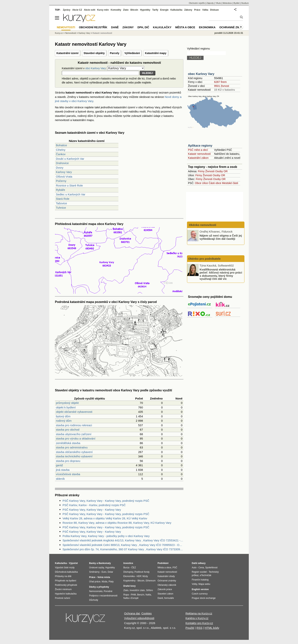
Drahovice (62, 163)
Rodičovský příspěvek (66, 585)
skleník (60, 479)
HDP (139, 576)
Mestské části (230, 183)
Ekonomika (207, 27)
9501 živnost (222, 86)
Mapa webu (204, 584)
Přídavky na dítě (63, 576)
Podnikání (163, 563)
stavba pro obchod (68, 430)
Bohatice (61, 145)
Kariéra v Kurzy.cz (197, 618)
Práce (197, 10)
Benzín (141, 595)
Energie (164, 10)
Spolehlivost (211, 568)
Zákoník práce (165, 589)
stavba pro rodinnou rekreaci (74, 425)
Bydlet (237, 3)
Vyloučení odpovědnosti (139, 618)
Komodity (116, 10)
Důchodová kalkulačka (66, 572)
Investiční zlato (137, 590)
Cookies (147, 613)
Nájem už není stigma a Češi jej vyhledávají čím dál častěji (221, 237)
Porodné (108, 591)
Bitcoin (134, 10)
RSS (199, 628)
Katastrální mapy (156, 53)
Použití (190, 628)
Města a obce (185, 27)
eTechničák (206, 575)
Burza (126, 568)
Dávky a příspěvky (99, 587)
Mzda (104, 582)
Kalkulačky (162, 27)
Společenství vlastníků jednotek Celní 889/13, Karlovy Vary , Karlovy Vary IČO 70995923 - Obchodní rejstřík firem (123, 545)
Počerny (61, 181)
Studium (245, 3)
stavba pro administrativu (72, 447)
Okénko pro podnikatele (204, 259)
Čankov (61, 154)
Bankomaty (105, 563)
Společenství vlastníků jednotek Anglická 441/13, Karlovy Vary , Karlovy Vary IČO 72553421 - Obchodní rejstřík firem (123, 540)
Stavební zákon (165, 594)
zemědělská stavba (68, 443)
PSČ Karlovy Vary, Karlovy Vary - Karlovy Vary (92, 510)
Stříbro (149, 590)
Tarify (155, 10)
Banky (93, 563)
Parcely (115, 53)
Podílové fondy (142, 572)
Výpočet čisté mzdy (65, 568)
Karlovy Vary (64, 172)
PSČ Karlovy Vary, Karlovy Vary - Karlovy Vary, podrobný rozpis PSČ (106, 501)
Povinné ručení (63, 598)
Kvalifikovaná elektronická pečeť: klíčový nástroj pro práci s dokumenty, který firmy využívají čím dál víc (221, 274)
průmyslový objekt (67, 403)
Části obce (215, 183)
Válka (205, 10)
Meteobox (227, 3)
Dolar (110, 572)
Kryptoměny (129, 581)
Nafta (148, 595)
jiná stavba (63, 470)
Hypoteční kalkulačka (66, 594)
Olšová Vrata (64, 177)
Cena (201, 568)
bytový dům (63, 416)
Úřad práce (95, 582)
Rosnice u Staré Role (69, 185)
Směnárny (94, 572)
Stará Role (63, 199)
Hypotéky (145, 10)
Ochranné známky (233, 27)
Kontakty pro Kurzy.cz (199, 623)
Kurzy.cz (59, 33)
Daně (115, 27)
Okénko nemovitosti (202, 225)
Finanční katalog (200, 580)
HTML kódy (212, 628)
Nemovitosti (71, 33)
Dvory (60, 168)
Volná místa (104, 577)
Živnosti (210, 171)
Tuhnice (61, 208)
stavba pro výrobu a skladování (76, 438)
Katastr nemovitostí (199, 154)
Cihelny (61, 150)
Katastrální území (67, 53)
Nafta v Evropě (131, 598)
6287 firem (220, 82)
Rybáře (60, 190)
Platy (111, 582)
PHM (133, 595)
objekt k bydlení (66, 407)
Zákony (188, 10)
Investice (128, 563)
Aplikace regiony (200, 146)
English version (200, 589)
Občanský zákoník (167, 585)
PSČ (175, 568)
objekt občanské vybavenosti (74, 412)
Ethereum (151, 581)
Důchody (94, 600)
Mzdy (145, 576)
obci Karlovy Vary (96, 68)
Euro (104, 572)
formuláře (169, 598)
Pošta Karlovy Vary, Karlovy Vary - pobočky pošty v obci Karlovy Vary (106, 536)
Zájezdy (210, 3)
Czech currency (200, 594)
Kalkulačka (176, 10)
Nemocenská (96, 591)
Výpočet (73, 563)
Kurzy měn (103, 10)
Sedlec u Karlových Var (71, 194)
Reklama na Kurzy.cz (199, 613)
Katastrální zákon (198, 158)
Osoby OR (221, 171)
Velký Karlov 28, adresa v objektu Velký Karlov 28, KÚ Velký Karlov (105, 518)
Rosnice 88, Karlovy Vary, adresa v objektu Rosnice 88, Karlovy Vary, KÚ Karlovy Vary (117, 523)
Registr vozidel (199, 572)
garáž (59, 465)
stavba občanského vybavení (74, 452)
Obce (198, 183)
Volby (194, 584)
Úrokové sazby (97, 568)
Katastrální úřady (166, 576)
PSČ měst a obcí (198, 150)
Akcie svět (90, 10)
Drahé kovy (130, 586)
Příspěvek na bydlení (66, 581)
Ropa (126, 595)
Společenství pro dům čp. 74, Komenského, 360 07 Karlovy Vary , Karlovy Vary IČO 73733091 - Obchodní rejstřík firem (123, 549)
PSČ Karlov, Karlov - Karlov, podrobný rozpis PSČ (94, 505)
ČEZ (134, 568)
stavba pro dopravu (68, 461)
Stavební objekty (94, 53)
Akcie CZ (77, 10)
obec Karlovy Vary (201, 74)
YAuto (218, 3)
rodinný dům (64, 421)
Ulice (205, 183)
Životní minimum (63, 589)
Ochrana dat (132, 613)
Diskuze (214, 10)
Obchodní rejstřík (197, 3)
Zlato (126, 10)
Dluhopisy (128, 572)
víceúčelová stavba (68, 474)
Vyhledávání (132, 53)
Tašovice (61, 203)
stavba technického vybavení (74, 456)
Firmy (201, 171)
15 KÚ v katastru (224, 90)
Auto (194, 568)
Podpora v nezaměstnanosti (103, 596)
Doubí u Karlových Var (70, 159)
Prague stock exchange (204, 598)
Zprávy (67, 10)
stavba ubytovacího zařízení (74, 434)
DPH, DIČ (143, 27)
